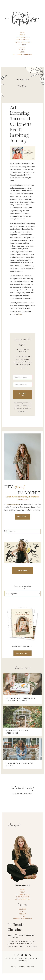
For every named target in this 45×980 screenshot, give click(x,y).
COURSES (23, 45)
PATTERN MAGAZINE (23, 42)
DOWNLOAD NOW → (22, 653)
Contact (31, 967)
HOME (22, 32)
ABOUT (23, 35)
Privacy (22, 967)
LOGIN (22, 52)
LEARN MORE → (22, 517)
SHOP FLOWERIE (22, 40)
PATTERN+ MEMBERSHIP (22, 54)
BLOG (22, 47)
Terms (14, 967)
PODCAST (23, 50)
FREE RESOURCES (23, 37)
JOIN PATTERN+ (23, 571)
